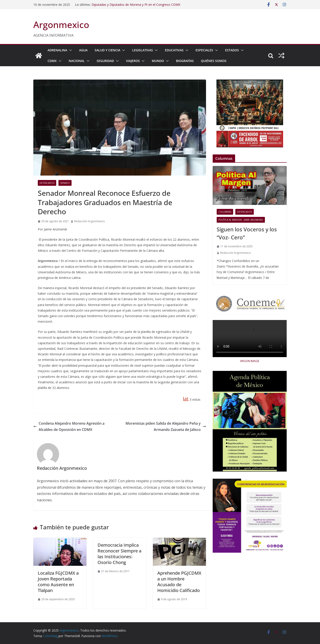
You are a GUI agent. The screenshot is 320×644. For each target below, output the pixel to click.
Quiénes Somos (214, 61)
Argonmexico (61, 25)
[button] (70, 50)
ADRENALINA (57, 50)
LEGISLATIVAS (143, 50)
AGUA (83, 50)
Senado (65, 183)
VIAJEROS (133, 61)
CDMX (52, 61)
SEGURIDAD (105, 61)
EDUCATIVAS (174, 50)
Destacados (47, 183)
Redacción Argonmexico (90, 221)
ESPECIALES (204, 50)
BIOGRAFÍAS (185, 61)
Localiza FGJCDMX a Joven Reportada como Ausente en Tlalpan (58, 582)
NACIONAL (77, 61)
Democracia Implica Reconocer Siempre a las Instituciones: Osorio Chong (119, 554)
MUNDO (158, 61)
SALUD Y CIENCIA (107, 50)
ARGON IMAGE (250, 361)
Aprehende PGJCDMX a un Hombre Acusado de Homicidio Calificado (179, 582)
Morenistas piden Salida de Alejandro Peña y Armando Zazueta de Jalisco (166, 427)
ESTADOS (232, 50)
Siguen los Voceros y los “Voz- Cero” (247, 233)
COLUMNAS (225, 212)
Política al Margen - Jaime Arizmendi (241, 220)
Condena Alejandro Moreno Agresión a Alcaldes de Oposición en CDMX (69, 427)
